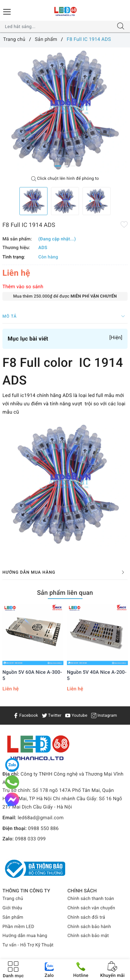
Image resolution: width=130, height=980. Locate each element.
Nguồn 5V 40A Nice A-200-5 (97, 676)
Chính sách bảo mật (88, 936)
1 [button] (58, 166)
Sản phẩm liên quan (65, 593)
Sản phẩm (13, 917)
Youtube (76, 715)
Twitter (52, 715)
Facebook (26, 715)
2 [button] (65, 166)
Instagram (104, 715)
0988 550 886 (44, 829)
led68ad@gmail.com (41, 818)
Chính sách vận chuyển (92, 908)
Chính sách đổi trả (86, 917)
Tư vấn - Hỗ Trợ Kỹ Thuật (28, 945)
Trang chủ (13, 899)
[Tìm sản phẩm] (58, 27)
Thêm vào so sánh (23, 287)
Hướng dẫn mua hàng (25, 936)
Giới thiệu (12, 908)
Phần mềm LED (18, 927)
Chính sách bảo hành (89, 927)
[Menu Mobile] (7, 11)
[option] (65, 110)
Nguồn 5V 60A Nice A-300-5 (32, 676)
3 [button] (72, 166)
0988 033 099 (30, 839)
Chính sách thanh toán (91, 899)
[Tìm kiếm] (121, 27)
